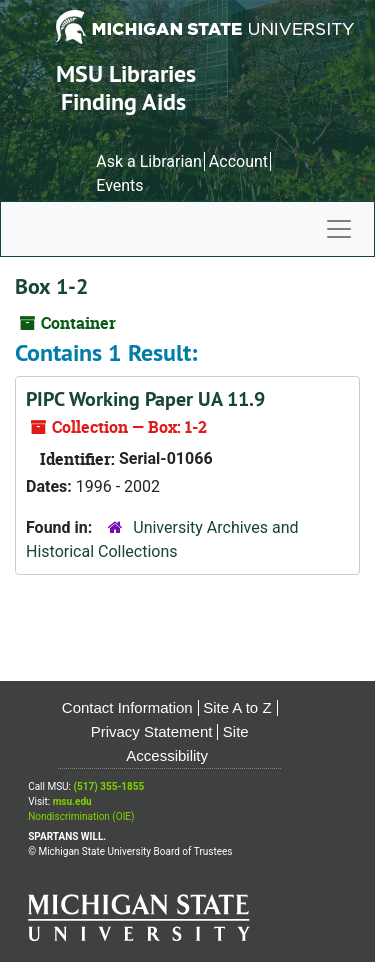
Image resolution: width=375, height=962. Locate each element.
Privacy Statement (152, 731)
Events (119, 185)
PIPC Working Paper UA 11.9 (145, 399)
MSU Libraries (126, 73)
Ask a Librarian (149, 161)
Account (238, 161)
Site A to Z (237, 707)
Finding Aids (123, 101)
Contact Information (127, 707)
